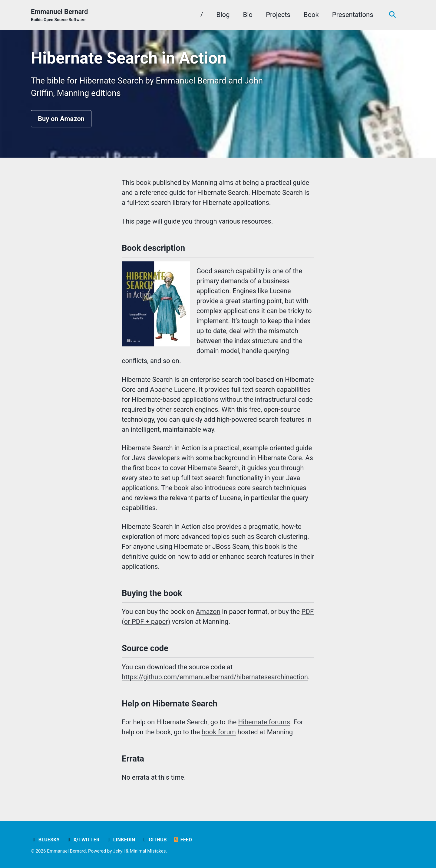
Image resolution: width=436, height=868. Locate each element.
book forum (219, 732)
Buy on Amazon (61, 119)
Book (311, 15)
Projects (278, 15)
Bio (248, 15)
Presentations (353, 15)
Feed (182, 840)
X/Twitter (83, 840)
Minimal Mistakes (148, 851)
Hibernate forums (264, 722)
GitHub (154, 840)
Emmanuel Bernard (59, 15)
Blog (223, 15)
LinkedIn (120, 840)
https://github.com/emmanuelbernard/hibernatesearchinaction (215, 677)
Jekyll (119, 851)
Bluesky (45, 840)
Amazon (208, 612)
